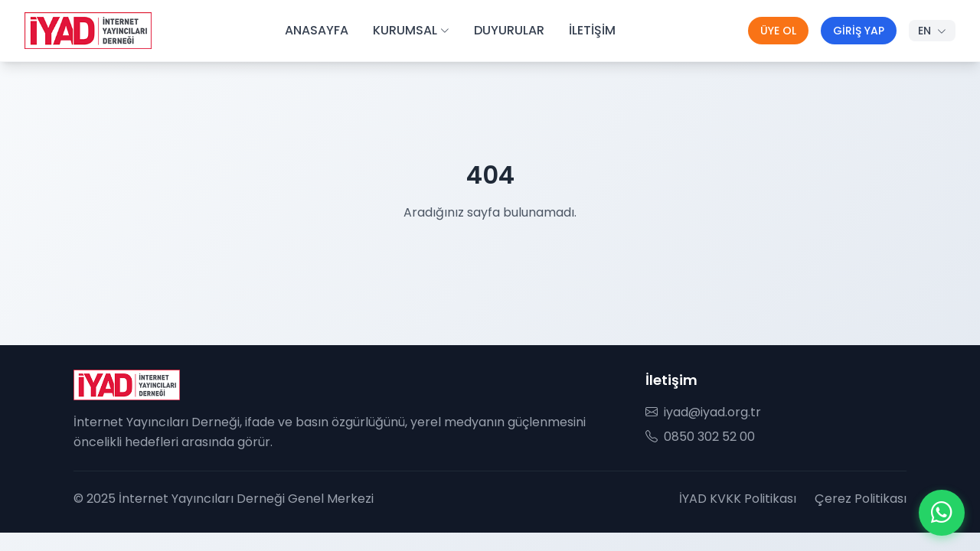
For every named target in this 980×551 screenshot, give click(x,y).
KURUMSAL (411, 30)
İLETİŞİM (592, 30)
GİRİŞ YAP (859, 31)
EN (932, 31)
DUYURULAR (509, 30)
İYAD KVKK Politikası (738, 499)
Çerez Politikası (861, 499)
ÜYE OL (778, 31)
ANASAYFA (317, 30)
